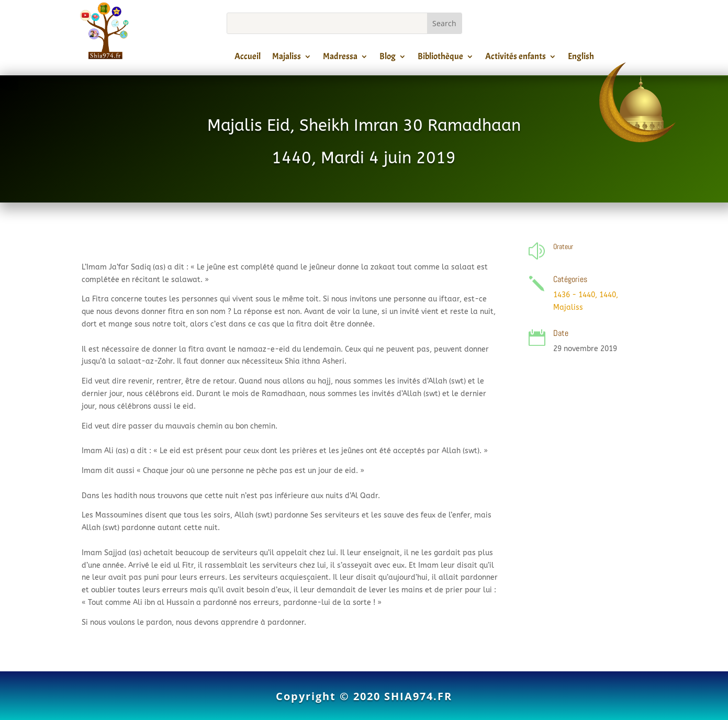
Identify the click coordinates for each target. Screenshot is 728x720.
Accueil (248, 58)
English (581, 58)
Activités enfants (516, 58)
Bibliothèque (440, 58)
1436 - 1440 (574, 295)
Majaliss (287, 58)
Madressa (340, 58)
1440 (608, 295)
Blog (388, 58)
